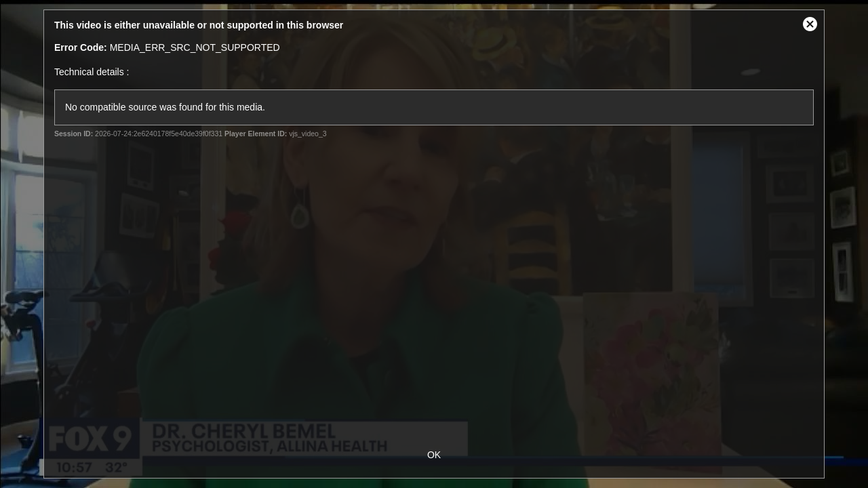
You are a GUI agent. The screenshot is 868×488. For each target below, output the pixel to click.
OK (434, 455)
